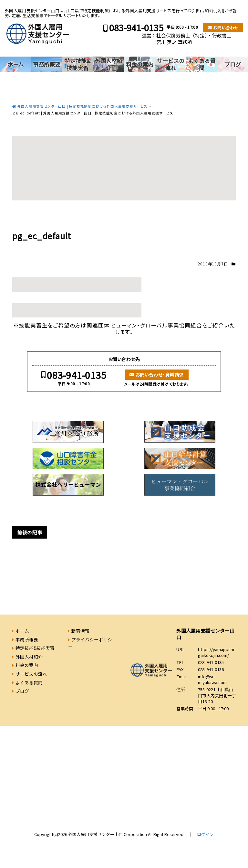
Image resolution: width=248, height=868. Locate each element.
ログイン (205, 834)
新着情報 (80, 631)
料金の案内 (140, 64)
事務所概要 (47, 64)
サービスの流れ (171, 64)
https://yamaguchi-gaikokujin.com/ (217, 652)
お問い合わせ (226, 28)
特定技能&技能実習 (77, 64)
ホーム (15, 64)
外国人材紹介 (109, 64)
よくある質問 (202, 64)
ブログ (233, 64)
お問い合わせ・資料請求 (159, 375)
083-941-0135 (136, 28)
